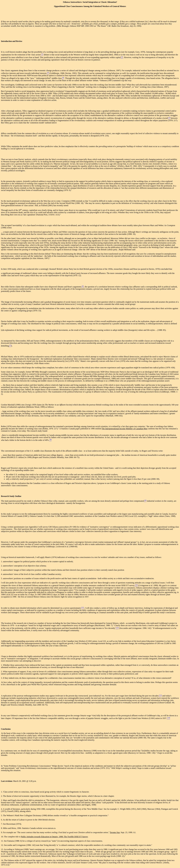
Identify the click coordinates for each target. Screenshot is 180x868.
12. (2, 845)
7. (2, 824)
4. (2, 809)
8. (2, 828)
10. (2, 837)
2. (2, 796)
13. (2, 849)
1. (2, 792)
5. (2, 815)
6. (2, 820)
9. (2, 832)
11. (2, 841)
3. (2, 800)
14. (2, 860)
